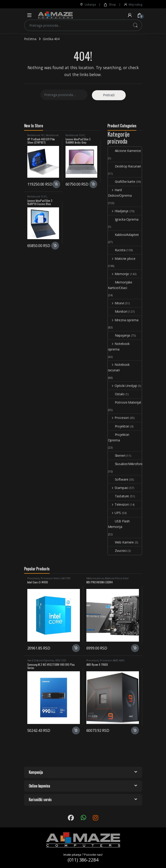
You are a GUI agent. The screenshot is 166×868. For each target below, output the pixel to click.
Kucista (117, 250)
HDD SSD (61, 660)
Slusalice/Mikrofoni (125, 464)
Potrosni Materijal (124, 402)
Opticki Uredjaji (122, 386)
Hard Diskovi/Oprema (120, 193)
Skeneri (117, 455)
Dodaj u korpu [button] (56, 184)
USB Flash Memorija (119, 524)
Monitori (118, 311)
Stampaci (118, 488)
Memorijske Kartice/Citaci (120, 285)
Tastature (119, 496)
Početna (30, 39)
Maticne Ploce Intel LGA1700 (107, 580)
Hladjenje (118, 211)
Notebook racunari (119, 367)
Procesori (118, 418)
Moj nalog (133, 5)
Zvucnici (117, 551)
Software (118, 479)
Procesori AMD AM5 (112, 660)
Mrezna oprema (123, 320)
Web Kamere (121, 542)
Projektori (119, 426)
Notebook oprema (119, 346)
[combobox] (77, 25)
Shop (110, 5)
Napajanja (119, 335)
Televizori (118, 504)
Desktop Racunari (124, 166)
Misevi (116, 303)
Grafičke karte (122, 182)
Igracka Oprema (123, 219)
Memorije (119, 274)
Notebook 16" (36, 135)
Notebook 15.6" (75, 135)
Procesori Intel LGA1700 (55, 578)
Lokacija (88, 5)
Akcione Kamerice (125, 151)
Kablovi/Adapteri (123, 235)
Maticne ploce (122, 259)
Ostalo (116, 394)
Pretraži (135, 25)
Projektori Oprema (119, 437)
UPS (114, 513)
